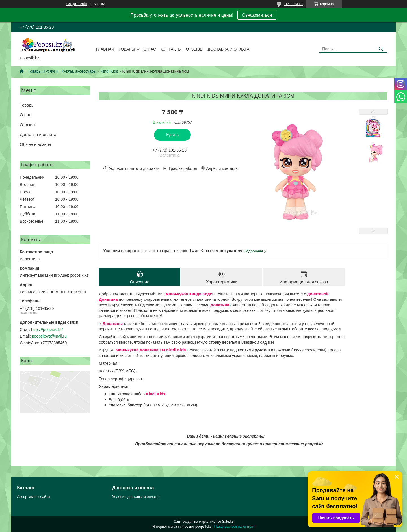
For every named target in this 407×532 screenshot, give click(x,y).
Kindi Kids (109, 71)
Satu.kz (228, 522)
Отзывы (195, 49)
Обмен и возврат (36, 144)
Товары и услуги (43, 71)
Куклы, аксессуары (79, 71)
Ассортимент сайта (33, 497)
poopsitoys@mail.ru (49, 336)
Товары (127, 49)
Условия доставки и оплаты (136, 497)
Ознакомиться (257, 15)
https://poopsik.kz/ (47, 330)
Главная (105, 49)
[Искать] (381, 49)
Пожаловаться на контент (234, 527)
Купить (172, 135)
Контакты (171, 49)
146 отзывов (294, 4)
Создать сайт (77, 4)
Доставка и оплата (228, 49)
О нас (150, 49)
